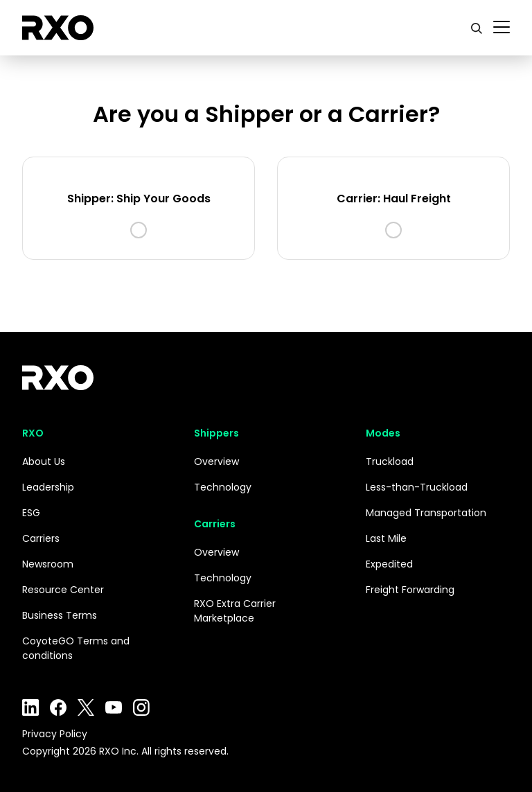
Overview (216, 461)
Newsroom (48, 564)
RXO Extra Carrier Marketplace (235, 611)
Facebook (58, 707)
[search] (477, 28)
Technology (223, 487)
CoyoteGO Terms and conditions (76, 648)
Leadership (48, 487)
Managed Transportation (426, 513)
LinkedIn (30, 707)
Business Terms (60, 615)
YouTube (114, 707)
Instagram (141, 707)
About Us (44, 461)
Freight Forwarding (410, 590)
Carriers (41, 538)
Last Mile (386, 538)
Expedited (389, 564)
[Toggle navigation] (502, 28)
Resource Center (63, 590)
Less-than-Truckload (417, 487)
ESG (31, 513)
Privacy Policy (55, 734)
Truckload (390, 461)
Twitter (86, 707)
